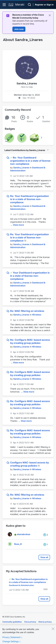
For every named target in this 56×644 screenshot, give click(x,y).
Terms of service (19, 626)
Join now (19, 29)
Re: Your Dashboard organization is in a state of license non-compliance (30, 161)
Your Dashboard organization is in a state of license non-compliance (30, 276)
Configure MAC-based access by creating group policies (29, 464)
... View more (17, 225)
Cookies (6, 626)
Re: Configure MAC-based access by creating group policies (30, 341)
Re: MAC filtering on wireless (27, 311)
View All (42, 138)
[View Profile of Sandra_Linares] (21, 168)
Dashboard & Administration (21, 585)
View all (44, 557)
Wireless (37, 315)
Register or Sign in (44, 5)
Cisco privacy (30, 622)
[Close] (53, 632)
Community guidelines (12, 622)
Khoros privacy (45, 622)
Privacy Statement (11, 640)
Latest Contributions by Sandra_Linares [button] (25, 150)
